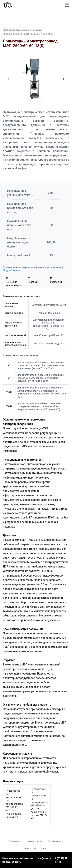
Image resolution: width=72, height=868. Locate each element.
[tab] (32, 98)
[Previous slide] (9, 79)
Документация (34, 841)
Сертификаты (55, 841)
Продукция (15, 841)
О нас (44, 849)
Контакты (30, 849)
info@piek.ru (44, 858)
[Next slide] (63, 79)
